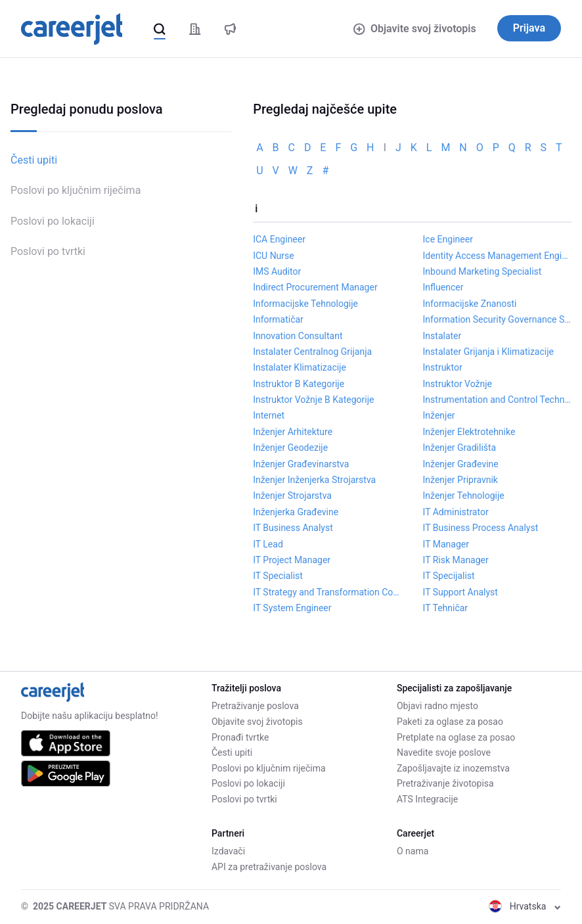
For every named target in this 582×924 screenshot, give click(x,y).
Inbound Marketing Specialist (482, 271)
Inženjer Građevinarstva (301, 464)
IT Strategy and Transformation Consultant (327, 592)
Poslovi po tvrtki (48, 251)
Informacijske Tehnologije (305, 304)
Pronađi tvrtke (240, 737)
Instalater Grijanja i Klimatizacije (488, 352)
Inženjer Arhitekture (293, 432)
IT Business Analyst (293, 528)
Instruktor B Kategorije (299, 384)
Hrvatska (525, 906)
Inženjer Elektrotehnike (469, 432)
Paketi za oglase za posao (450, 722)
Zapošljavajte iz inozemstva (453, 768)
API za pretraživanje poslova (269, 867)
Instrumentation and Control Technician (497, 400)
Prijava (529, 28)
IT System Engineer (292, 608)
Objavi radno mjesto (437, 706)
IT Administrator (456, 512)
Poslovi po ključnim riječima (76, 190)
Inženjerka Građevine (296, 512)
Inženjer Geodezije (290, 448)
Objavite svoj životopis (414, 29)
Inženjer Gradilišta (460, 448)
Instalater (442, 336)
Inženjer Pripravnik (460, 480)
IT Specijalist (449, 576)
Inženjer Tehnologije (464, 496)
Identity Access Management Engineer (497, 256)
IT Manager (446, 544)
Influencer (443, 287)
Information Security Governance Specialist (497, 319)
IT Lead (268, 544)
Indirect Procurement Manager (315, 287)
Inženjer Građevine (461, 464)
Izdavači (228, 851)
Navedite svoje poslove (444, 752)
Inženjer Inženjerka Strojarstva (314, 480)
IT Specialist (278, 576)
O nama (413, 851)
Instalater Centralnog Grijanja (312, 352)
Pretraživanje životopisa (445, 783)
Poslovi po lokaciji (53, 221)
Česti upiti (34, 160)
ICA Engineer (279, 239)
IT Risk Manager (456, 560)
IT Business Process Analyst (481, 528)
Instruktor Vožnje (458, 384)
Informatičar (278, 319)
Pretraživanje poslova (255, 706)
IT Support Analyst (460, 592)
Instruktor (443, 367)
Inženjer (439, 415)
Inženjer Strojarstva (292, 496)
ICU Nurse (274, 256)
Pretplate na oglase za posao (456, 737)
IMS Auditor (277, 271)
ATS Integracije (427, 799)
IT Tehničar (446, 608)
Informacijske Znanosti (470, 304)
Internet (269, 415)
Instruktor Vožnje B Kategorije (313, 400)
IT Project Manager (292, 560)
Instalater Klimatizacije (300, 367)
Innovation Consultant (298, 336)
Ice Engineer (448, 239)
